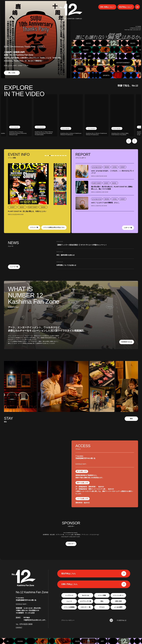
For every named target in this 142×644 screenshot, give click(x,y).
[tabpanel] (36, 40)
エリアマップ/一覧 (86, 601)
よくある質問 (118, 607)
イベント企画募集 (69, 607)
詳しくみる (12, 73)
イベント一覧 (34, 227)
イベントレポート (118, 595)
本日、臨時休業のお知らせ (66, 255)
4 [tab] (55, 156)
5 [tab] (58, 156)
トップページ (69, 595)
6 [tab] (60, 156)
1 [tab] (45, 156)
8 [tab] (65, 156)
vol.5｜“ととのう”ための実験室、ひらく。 (106, 203)
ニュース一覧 (14, 267)
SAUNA (84, 306)
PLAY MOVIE (15, 128)
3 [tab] (53, 156)
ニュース (69, 601)
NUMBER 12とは (127, 342)
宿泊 (131, 419)
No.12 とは (85, 595)
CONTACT (19, 627)
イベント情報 (102, 595)
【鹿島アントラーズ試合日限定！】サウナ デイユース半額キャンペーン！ (82, 245)
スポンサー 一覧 (85, 607)
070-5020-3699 (26, 624)
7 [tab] (63, 156)
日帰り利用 (118, 601)
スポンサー (71, 544)
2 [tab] (49, 156)
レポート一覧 (128, 228)
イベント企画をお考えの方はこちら (54, 227)
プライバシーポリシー (68, 620)
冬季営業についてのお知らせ (66, 265)
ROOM (100, 288)
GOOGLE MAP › (81, 464)
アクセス (102, 607)
